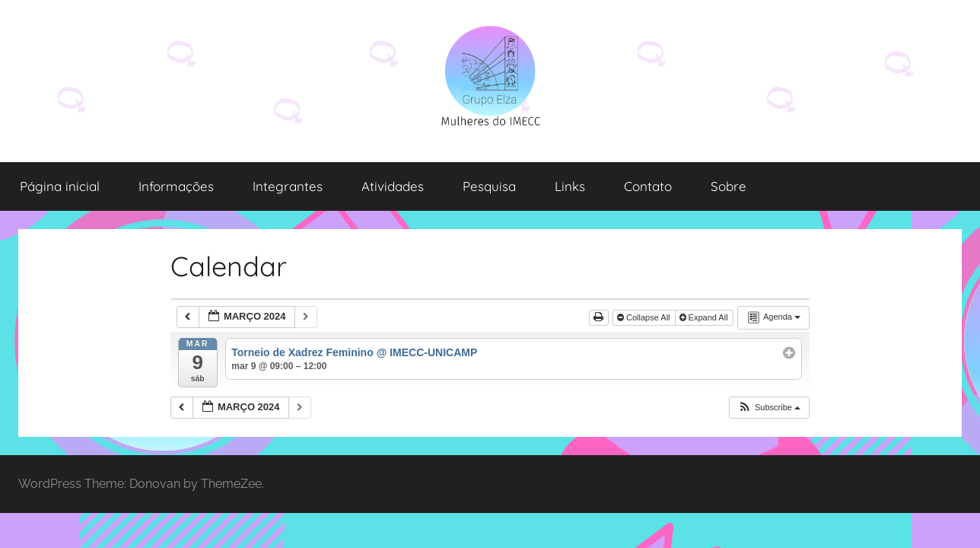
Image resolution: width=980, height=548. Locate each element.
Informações (176, 186)
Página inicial (60, 186)
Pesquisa (489, 186)
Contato (648, 186)
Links (570, 186)
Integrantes (288, 186)
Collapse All (645, 317)
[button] (769, 408)
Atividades (393, 186)
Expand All (705, 317)
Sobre (729, 186)
